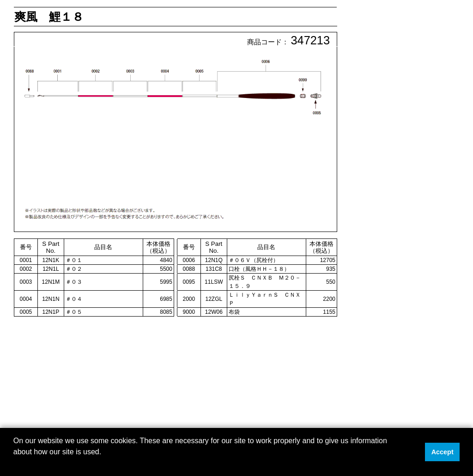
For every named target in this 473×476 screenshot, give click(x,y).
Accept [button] (443, 452)
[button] (15, 464)
